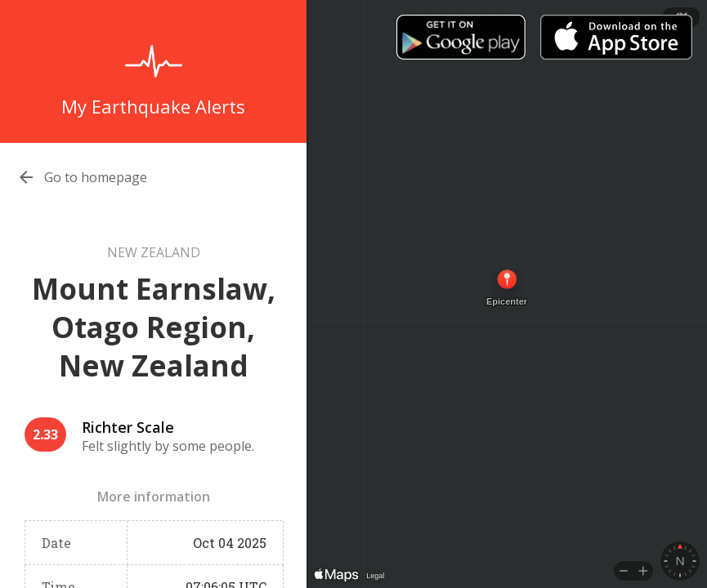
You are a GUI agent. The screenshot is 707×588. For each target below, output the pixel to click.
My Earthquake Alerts (153, 106)
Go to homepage (96, 177)
